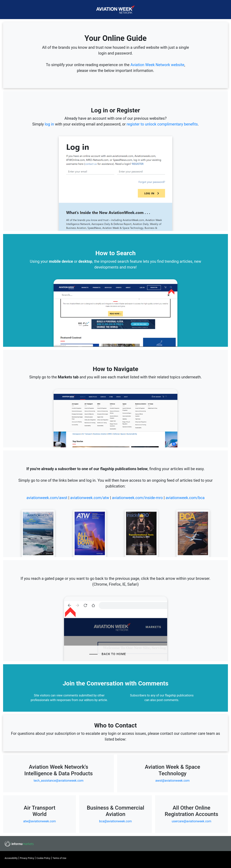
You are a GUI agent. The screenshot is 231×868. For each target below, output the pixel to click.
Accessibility (11, 858)
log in (49, 124)
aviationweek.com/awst (47, 498)
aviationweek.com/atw (90, 498)
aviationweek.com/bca (185, 498)
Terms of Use (59, 858)
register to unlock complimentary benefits (162, 124)
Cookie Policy (43, 858)
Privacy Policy (27, 858)
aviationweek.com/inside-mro (137, 498)
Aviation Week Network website (157, 65)
